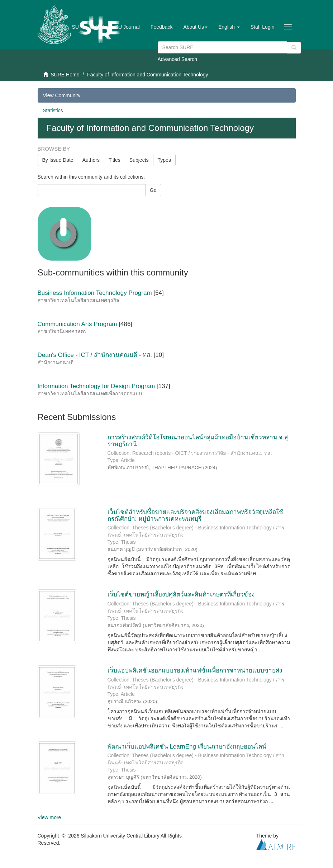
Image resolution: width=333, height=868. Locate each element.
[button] (195, 27)
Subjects (139, 160)
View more (49, 817)
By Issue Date (58, 160)
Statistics (53, 110)
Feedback (161, 27)
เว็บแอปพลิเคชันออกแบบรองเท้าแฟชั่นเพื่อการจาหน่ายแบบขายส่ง (195, 671)
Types (164, 160)
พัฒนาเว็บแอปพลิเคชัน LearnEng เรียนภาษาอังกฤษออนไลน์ (187, 747)
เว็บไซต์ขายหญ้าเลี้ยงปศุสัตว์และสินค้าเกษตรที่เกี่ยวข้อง (181, 595)
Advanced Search (178, 59)
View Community (62, 95)
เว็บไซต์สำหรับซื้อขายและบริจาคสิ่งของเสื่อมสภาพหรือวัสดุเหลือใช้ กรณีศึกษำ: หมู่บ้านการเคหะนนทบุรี (195, 515)
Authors (91, 160)
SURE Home (65, 75)
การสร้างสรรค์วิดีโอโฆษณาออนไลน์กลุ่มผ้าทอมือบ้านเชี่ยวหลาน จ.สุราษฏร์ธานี (198, 441)
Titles (115, 160)
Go (153, 190)
